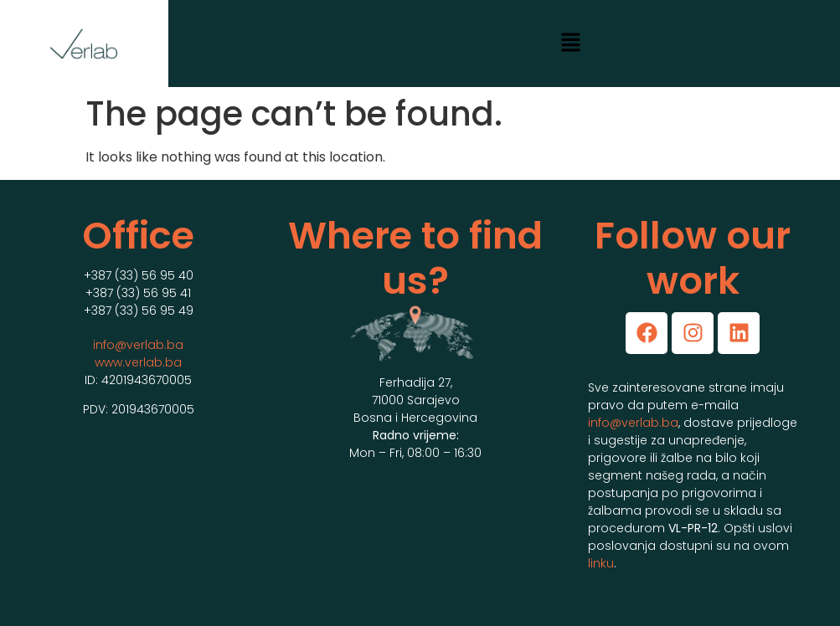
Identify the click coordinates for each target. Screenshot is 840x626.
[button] (571, 44)
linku (601, 563)
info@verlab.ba (138, 345)
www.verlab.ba (138, 362)
